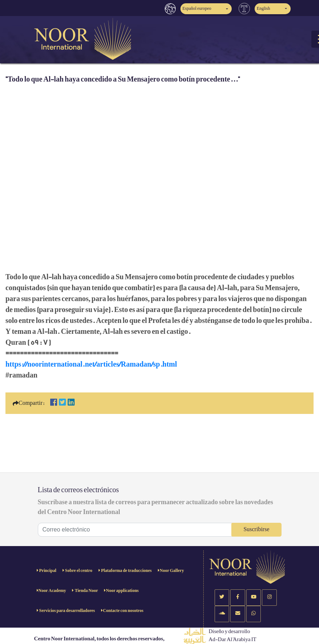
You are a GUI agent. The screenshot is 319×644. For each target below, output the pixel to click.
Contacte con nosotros (123, 611)
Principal (47, 571)
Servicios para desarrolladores (67, 611)
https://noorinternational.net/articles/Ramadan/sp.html (91, 364)
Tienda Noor (86, 591)
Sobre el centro (78, 571)
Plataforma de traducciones (126, 571)
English (264, 9)
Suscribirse (256, 530)
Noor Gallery (172, 571)
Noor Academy (52, 591)
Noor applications (122, 591)
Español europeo (197, 9)
